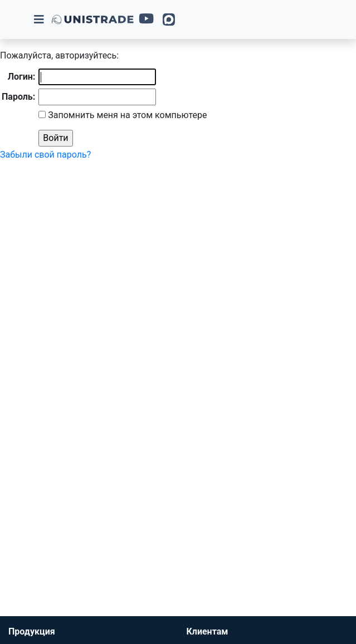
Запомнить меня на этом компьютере (126, 115)
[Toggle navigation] (39, 19)
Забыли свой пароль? (45, 155)
